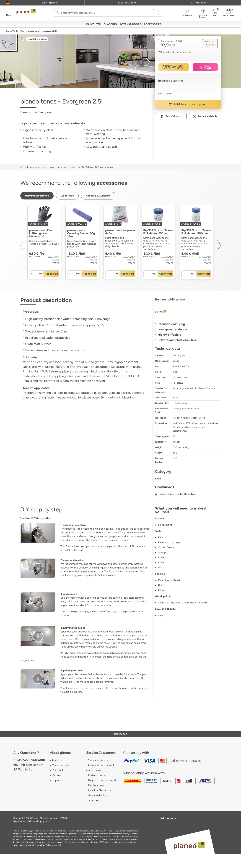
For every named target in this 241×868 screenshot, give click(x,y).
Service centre (98, 760)
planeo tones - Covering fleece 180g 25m (81, 233)
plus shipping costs (181, 52)
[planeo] (188, 312)
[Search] (58, 13)
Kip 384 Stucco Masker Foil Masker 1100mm (196, 232)
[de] (8, 3)
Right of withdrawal (102, 780)
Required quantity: (171, 81)
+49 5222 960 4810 (126, 3)
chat (50, 3)
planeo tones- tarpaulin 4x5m (120, 232)
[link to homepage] (26, 11)
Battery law (96, 785)
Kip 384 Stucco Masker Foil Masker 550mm (158, 232)
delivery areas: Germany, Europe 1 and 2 (84, 839)
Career (56, 775)
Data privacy (97, 775)
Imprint (57, 780)
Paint (23, 31)
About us (58, 760)
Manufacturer (61, 765)
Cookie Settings (100, 790)
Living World (12, 31)
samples (201, 3)
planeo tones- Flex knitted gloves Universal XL (41, 233)
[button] (8, 3)
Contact (57, 770)
